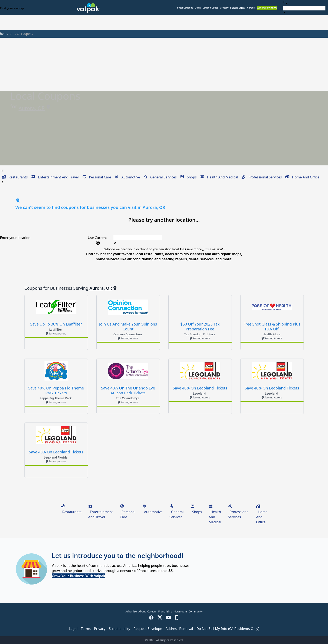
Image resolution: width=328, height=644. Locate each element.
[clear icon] (115, 243)
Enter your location (15, 238)
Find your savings (12, 8)
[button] (238, 8)
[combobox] (304, 7)
